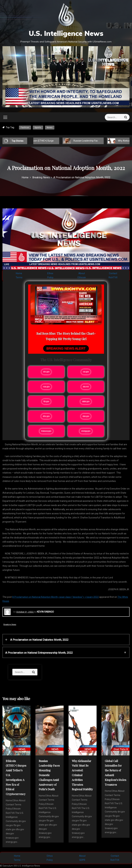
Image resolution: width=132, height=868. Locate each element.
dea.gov (86, 416)
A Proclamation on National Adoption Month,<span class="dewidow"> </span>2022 (55, 597)
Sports (38, 128)
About (82, 273)
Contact (113, 273)
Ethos (50, 273)
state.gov (86, 401)
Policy (50, 277)
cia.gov (86, 372)
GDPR (82, 860)
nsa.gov (46, 387)
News (50, 128)
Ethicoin (82, 277)
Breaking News (10, 624)
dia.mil (86, 387)
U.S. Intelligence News (66, 33)
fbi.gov (46, 401)
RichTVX (113, 277)
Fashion (25, 128)
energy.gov (86, 431)
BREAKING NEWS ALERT (66, 348)
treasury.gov (46, 431)
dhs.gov (46, 416)
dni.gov (46, 372)
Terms (19, 277)
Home (19, 273)
